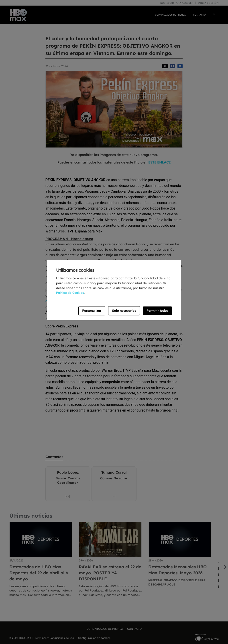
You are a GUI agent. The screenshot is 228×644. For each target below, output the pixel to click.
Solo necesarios (124, 311)
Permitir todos (157, 311)
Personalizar (92, 311)
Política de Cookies (70, 293)
